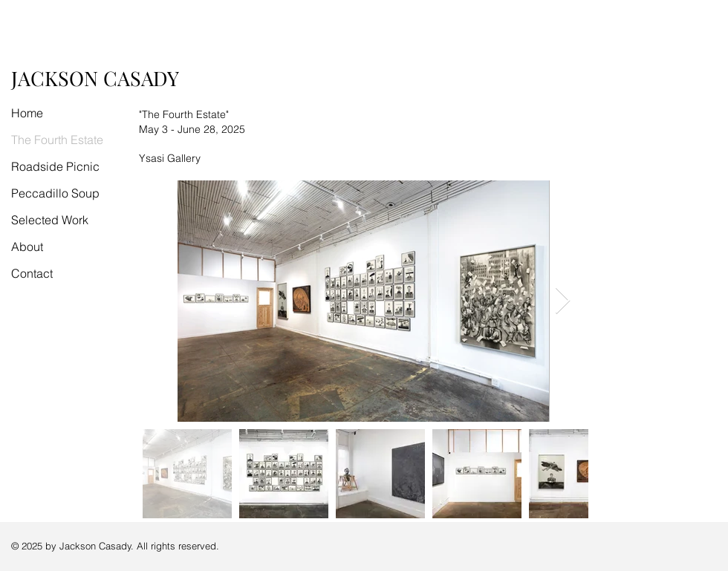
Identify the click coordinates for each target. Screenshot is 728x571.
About (27, 247)
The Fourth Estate (57, 140)
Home (27, 113)
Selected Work (50, 220)
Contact (32, 273)
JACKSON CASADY (95, 78)
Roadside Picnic (55, 166)
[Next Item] (563, 301)
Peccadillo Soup (55, 193)
